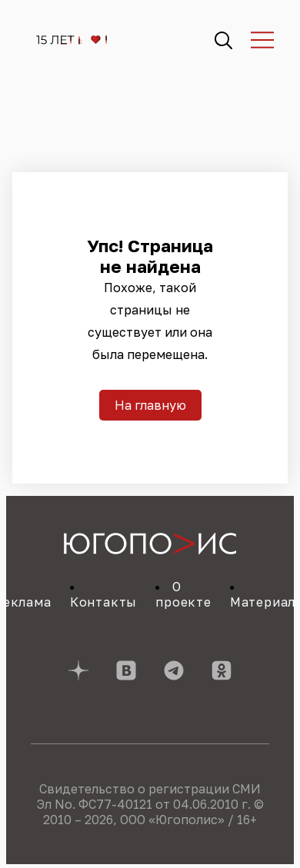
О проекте (183, 594)
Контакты (103, 602)
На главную (150, 405)
